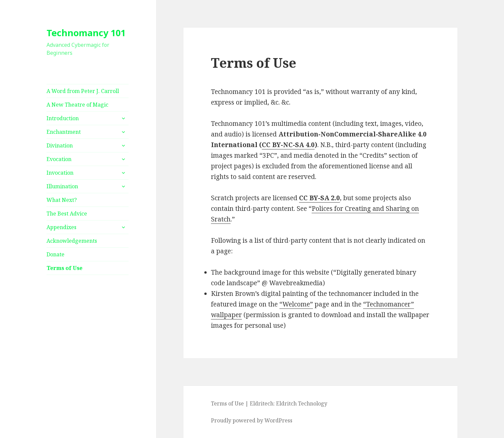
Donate (55, 254)
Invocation (60, 173)
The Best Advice (67, 214)
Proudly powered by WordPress (252, 420)
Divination (60, 145)
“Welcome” (296, 304)
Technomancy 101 (86, 33)
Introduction (63, 118)
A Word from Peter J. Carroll (83, 91)
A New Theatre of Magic (77, 105)
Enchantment (64, 132)
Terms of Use (64, 268)
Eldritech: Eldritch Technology (289, 403)
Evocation (59, 159)
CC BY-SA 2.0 (319, 198)
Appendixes (61, 227)
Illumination (62, 186)
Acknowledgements (72, 241)
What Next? (62, 200)
